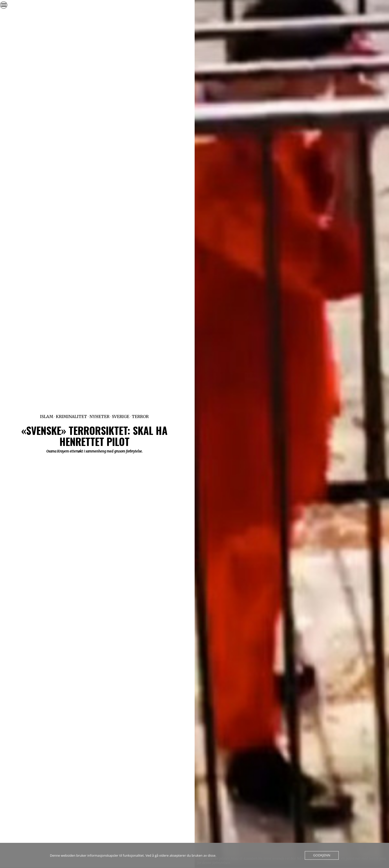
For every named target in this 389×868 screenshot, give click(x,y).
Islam (47, 417)
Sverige (121, 417)
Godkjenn (322, 855)
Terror (140, 417)
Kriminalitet (71, 417)
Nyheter (99, 417)
